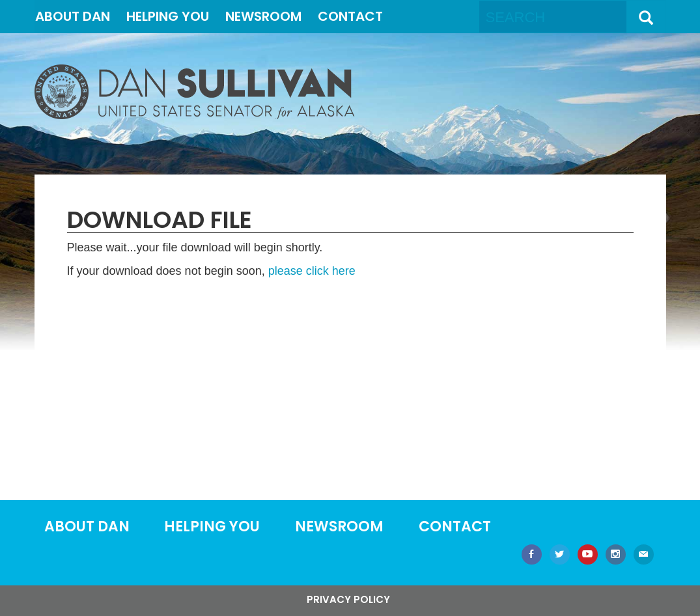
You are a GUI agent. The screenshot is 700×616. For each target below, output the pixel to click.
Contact (350, 16)
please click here (312, 271)
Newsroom (263, 16)
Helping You (168, 16)
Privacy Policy (348, 599)
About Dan (73, 16)
